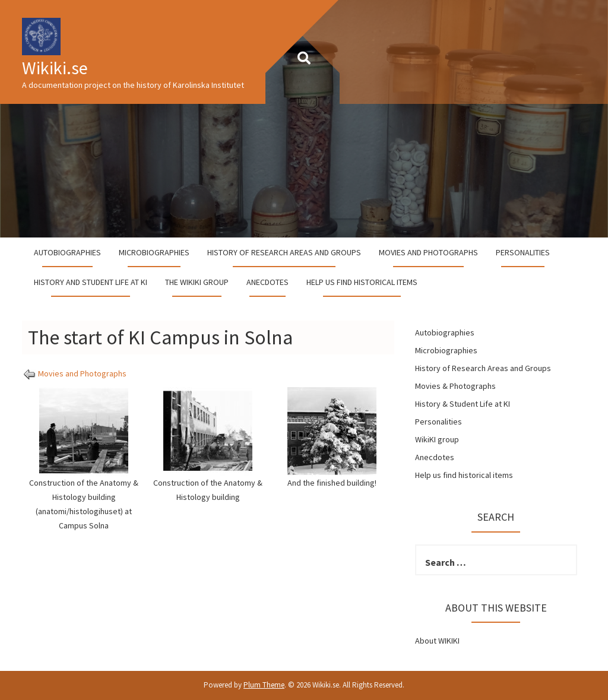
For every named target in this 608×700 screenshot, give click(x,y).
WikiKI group (437, 439)
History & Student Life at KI (463, 404)
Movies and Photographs (428, 252)
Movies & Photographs (455, 386)
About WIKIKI (437, 641)
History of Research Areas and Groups (284, 252)
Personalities (523, 252)
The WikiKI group (197, 282)
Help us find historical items (362, 282)
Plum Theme (264, 685)
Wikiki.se (55, 68)
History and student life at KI (91, 282)
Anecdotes (267, 282)
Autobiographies (67, 252)
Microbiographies (154, 252)
